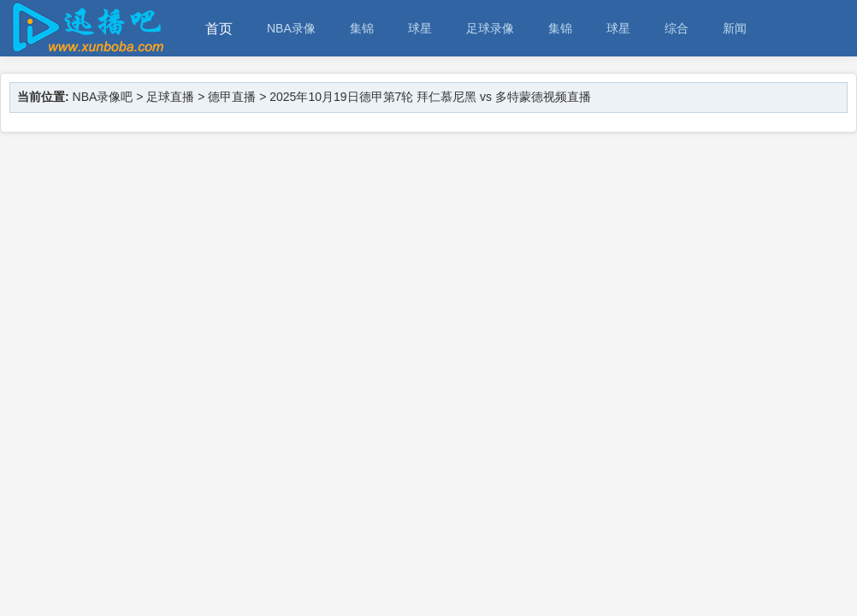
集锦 (362, 28)
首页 (219, 29)
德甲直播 (232, 97)
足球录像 (490, 28)
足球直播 (170, 97)
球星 (420, 28)
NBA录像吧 (103, 97)
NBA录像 (291, 28)
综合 (677, 28)
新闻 (735, 28)
